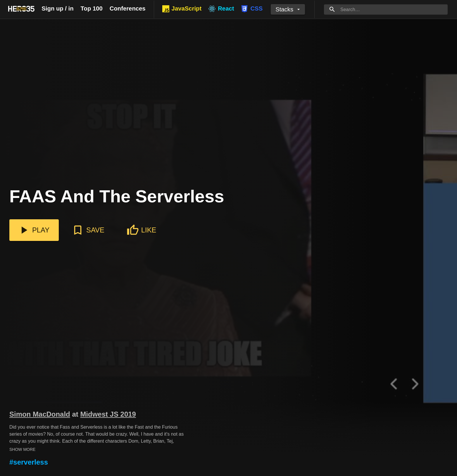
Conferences (128, 8)
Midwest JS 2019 (108, 414)
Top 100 (92, 8)
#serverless (29, 462)
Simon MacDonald (40, 414)
